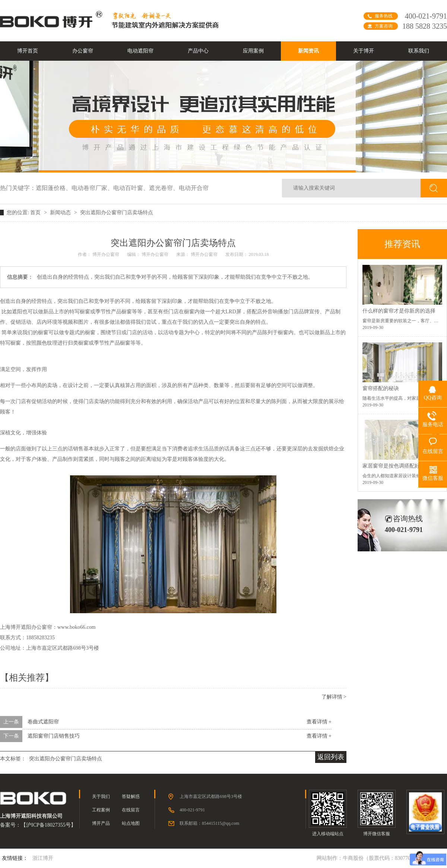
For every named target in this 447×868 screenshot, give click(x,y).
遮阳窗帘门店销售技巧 (54, 736)
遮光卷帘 (164, 188)
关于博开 (364, 51)
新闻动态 (61, 213)
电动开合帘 (194, 188)
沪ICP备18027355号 (48, 825)
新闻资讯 (308, 51)
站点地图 (131, 823)
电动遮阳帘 (140, 51)
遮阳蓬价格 (54, 188)
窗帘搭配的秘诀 (381, 388)
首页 (36, 213)
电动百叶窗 (131, 188)
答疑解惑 (131, 796)
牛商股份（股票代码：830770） (379, 858)
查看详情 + (319, 722)
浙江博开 (43, 858)
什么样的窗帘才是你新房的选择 (399, 311)
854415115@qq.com (221, 823)
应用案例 (253, 51)
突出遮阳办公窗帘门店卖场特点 (117, 213)
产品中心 (198, 51)
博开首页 (28, 51)
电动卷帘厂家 (92, 188)
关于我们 (101, 796)
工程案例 (101, 810)
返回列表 (331, 757)
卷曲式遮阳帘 (43, 722)
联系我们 (419, 51)
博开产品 (101, 823)
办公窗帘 (83, 51)
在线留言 (131, 810)
